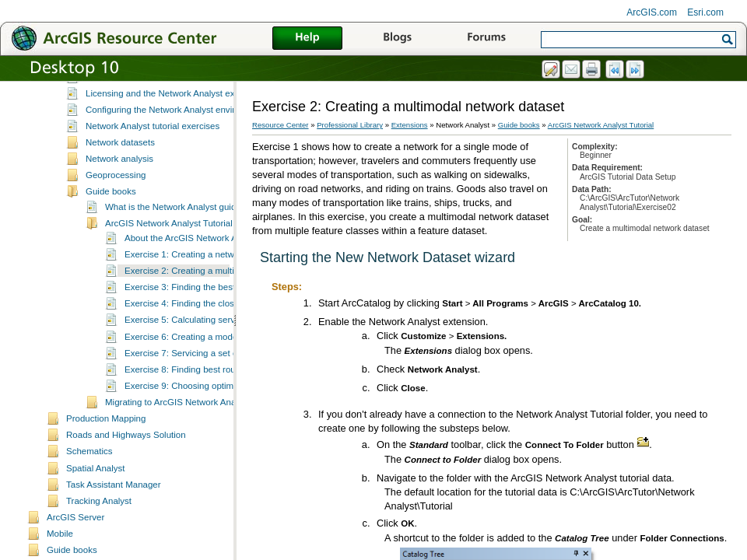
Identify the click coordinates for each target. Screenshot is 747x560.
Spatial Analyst (96, 486)
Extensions (410, 125)
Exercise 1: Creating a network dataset (202, 272)
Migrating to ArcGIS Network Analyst (177, 420)
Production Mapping (106, 436)
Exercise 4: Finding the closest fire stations (209, 321)
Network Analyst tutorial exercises (153, 144)
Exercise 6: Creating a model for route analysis (217, 355)
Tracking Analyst (99, 519)
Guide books (111, 209)
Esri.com (705, 12)
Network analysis (119, 177)
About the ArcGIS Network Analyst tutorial (207, 256)
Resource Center (281, 125)
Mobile (60, 551)
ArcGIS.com (652, 12)
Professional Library (350, 125)
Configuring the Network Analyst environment (175, 128)
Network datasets (120, 160)
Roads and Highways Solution (126, 453)
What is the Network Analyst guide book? (186, 225)
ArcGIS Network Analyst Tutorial (169, 241)
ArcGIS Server (75, 535)
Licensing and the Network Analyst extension (175, 111)
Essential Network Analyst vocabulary (160, 95)
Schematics (89, 469)
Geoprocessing (116, 193)
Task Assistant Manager (114, 502)
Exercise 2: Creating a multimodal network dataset (224, 289)
